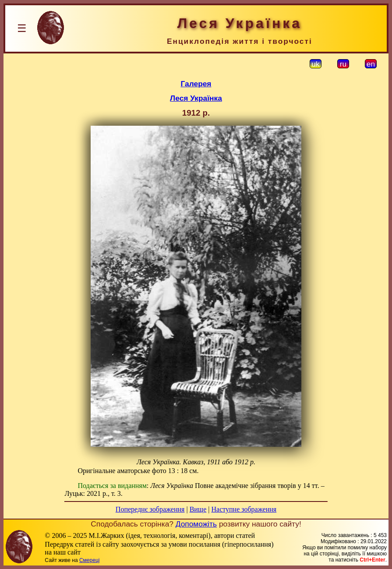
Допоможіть (196, 524)
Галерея (196, 84)
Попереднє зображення (150, 509)
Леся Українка (196, 98)
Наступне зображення (244, 509)
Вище (198, 509)
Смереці (89, 560)
